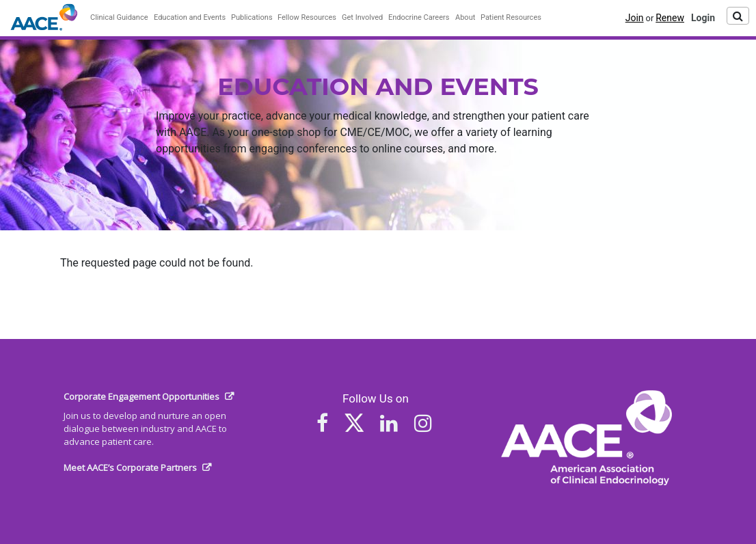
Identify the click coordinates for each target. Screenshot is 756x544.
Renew (670, 18)
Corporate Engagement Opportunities (141, 396)
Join (635, 18)
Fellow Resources (307, 17)
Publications (252, 17)
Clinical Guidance (119, 17)
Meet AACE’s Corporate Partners (130, 467)
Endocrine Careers (419, 17)
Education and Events (190, 17)
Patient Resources (511, 17)
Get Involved (362, 17)
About (465, 17)
